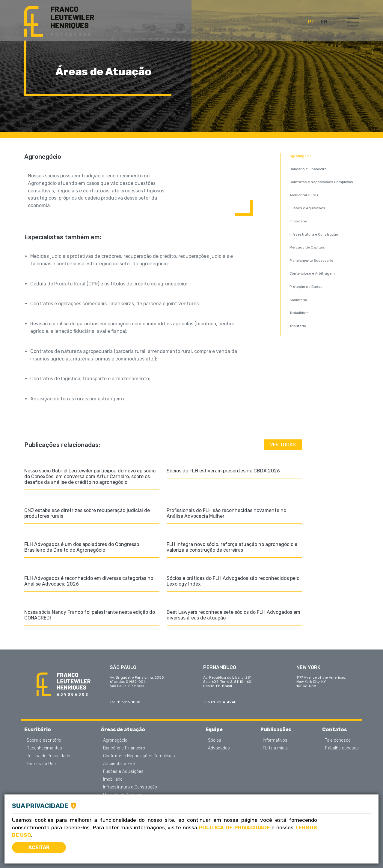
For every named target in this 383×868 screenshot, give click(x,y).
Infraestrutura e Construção (314, 234)
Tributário (298, 326)
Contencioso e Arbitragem (312, 273)
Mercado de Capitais (307, 247)
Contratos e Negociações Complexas (321, 182)
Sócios (215, 740)
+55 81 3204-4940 (220, 702)
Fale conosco (338, 740)
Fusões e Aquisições (307, 208)
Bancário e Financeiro (308, 169)
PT (311, 22)
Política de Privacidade (48, 756)
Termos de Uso (41, 764)
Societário (298, 300)
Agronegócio (301, 156)
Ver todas (283, 445)
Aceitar (39, 847)
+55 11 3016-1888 (125, 702)
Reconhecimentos (44, 748)
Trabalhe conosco (342, 748)
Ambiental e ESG (304, 195)
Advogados (219, 748)
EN (324, 22)
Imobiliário (298, 221)
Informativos (275, 740)
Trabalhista (299, 313)
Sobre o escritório (44, 740)
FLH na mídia (275, 748)
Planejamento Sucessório (311, 261)
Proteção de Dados (306, 287)
